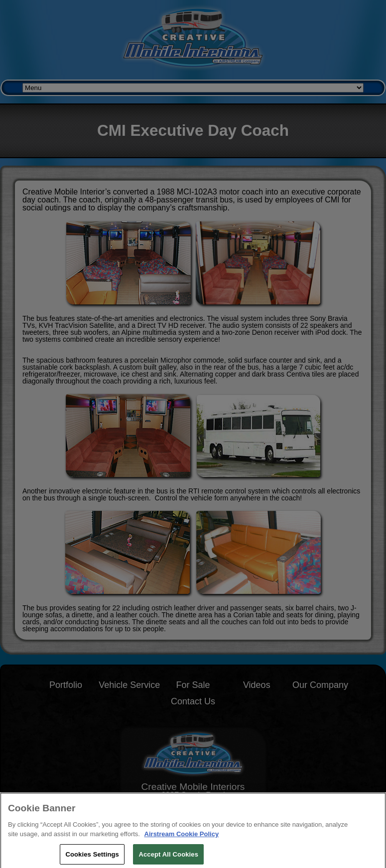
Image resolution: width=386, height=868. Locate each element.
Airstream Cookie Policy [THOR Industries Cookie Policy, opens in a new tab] (182, 837)
